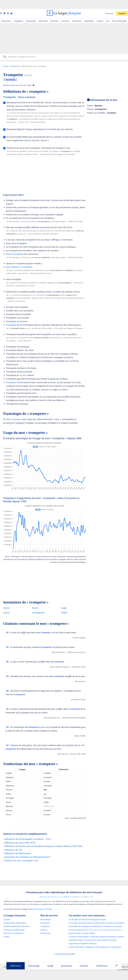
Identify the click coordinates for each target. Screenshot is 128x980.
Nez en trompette (17, 247)
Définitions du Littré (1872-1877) (22, 835)
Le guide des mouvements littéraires (85, 937)
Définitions (16, 966)
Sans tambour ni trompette (21, 260)
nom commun (13, 72)
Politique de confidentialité (12, 923)
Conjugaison (18, 12)
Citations (100, 12)
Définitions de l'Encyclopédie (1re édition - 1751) (30, 832)
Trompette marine (17, 375)
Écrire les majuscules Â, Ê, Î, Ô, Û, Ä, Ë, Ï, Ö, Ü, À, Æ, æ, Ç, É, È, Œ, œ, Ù (97, 923)
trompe (18, 412)
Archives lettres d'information (13, 916)
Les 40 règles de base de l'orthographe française (89, 913)
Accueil (8, 59)
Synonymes (66, 966)
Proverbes (54, 12)
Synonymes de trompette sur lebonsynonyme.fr (30, 850)
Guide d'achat (46, 927)
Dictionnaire (6, 12)
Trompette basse (16, 318)
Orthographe (31, 12)
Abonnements (46, 913)
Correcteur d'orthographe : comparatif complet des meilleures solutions (98, 930)
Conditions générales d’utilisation (14, 920)
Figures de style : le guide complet (84, 927)
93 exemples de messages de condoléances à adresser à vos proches (97, 920)
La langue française (61, 948)
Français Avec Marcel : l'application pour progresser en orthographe (97, 940)
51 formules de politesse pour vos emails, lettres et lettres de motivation (99, 916)
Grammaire (77, 12)
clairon (9, 600)
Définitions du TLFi (16, 842)
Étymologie (34, 966)
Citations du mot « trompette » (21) (24, 853)
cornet (9, 605)
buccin (38, 600)
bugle (66, 600)
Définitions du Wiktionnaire (20, 846)
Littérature (65, 12)
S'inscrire (122, 4)
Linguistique (89, 12)
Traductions (102, 966)
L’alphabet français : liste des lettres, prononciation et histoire (94, 934)
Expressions (43, 12)
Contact (4, 930)
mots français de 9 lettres (40, 903)
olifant (67, 605)
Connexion (109, 4)
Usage (50, 966)
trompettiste (41, 605)
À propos (5, 913)
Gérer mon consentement (11, 927)
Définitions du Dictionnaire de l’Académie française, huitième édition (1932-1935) (46, 839)
